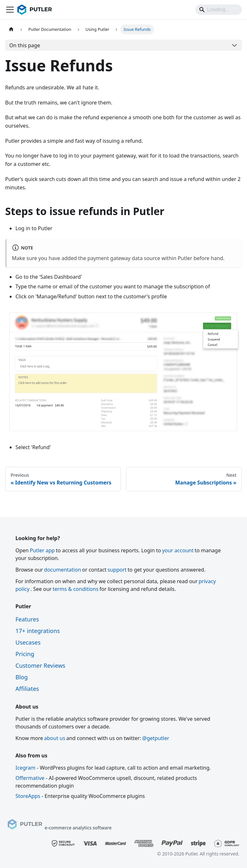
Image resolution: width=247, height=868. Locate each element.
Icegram (25, 768)
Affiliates (27, 689)
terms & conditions (76, 589)
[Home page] (11, 29)
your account (178, 550)
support (117, 570)
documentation (63, 570)
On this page (25, 45)
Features (27, 619)
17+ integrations (38, 631)
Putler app (42, 550)
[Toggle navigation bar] (10, 10)
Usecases (28, 642)
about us (55, 738)
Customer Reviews (40, 665)
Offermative (30, 778)
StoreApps (28, 796)
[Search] (219, 10)
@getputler (156, 738)
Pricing (25, 654)
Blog (22, 677)
